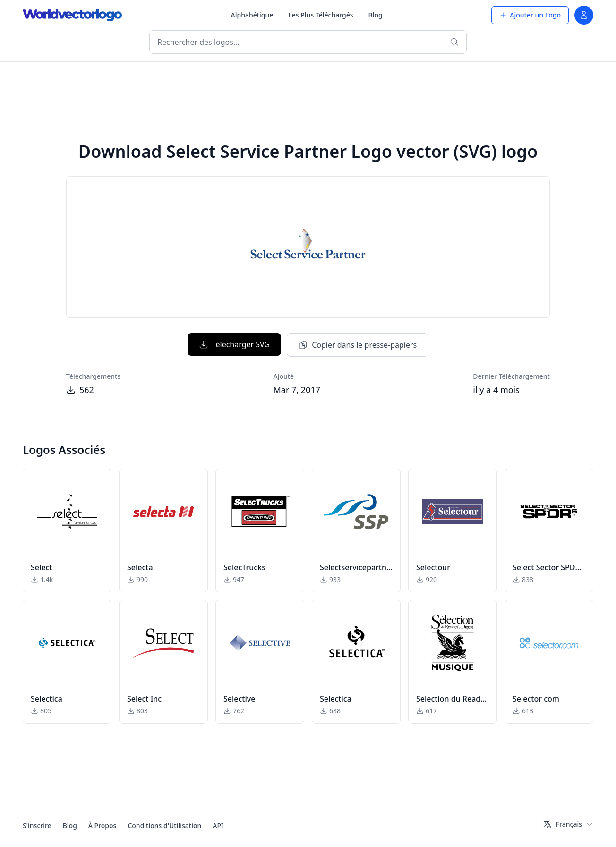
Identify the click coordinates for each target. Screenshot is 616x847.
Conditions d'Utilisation (164, 826)
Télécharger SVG (234, 344)
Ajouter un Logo (530, 15)
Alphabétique (252, 15)
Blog (376, 15)
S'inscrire (37, 826)
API (218, 826)
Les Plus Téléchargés (321, 15)
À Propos (103, 826)
